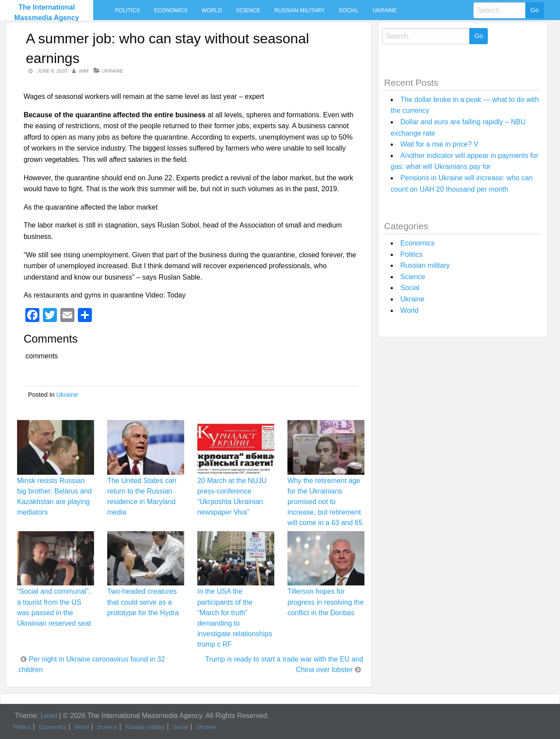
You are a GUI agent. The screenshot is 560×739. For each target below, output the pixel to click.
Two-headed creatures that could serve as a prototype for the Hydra (143, 602)
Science (248, 11)
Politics (128, 11)
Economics (171, 11)
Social (349, 11)
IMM (83, 71)
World (212, 11)
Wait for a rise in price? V (439, 144)
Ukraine (385, 11)
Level (49, 716)
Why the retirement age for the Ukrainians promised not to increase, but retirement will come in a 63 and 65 (325, 502)
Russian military (299, 11)
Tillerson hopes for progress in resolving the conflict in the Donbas (325, 602)
